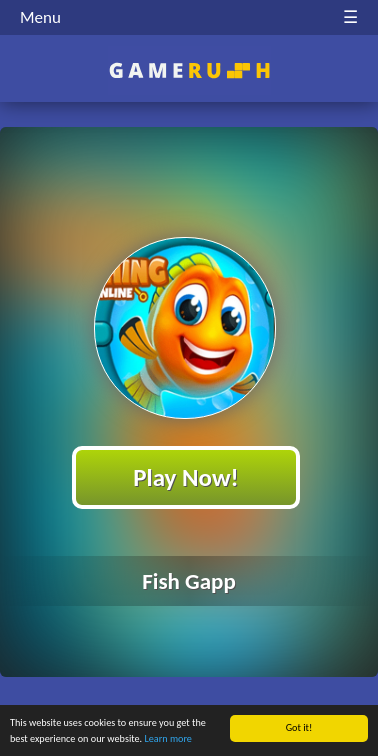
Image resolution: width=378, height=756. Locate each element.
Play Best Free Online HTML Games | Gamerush (189, 70)
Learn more (168, 740)
